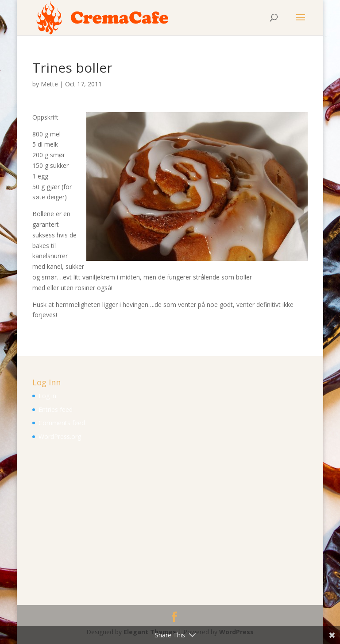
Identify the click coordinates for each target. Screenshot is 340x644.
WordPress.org (60, 436)
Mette (49, 84)
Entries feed (56, 409)
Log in (47, 396)
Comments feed (62, 423)
